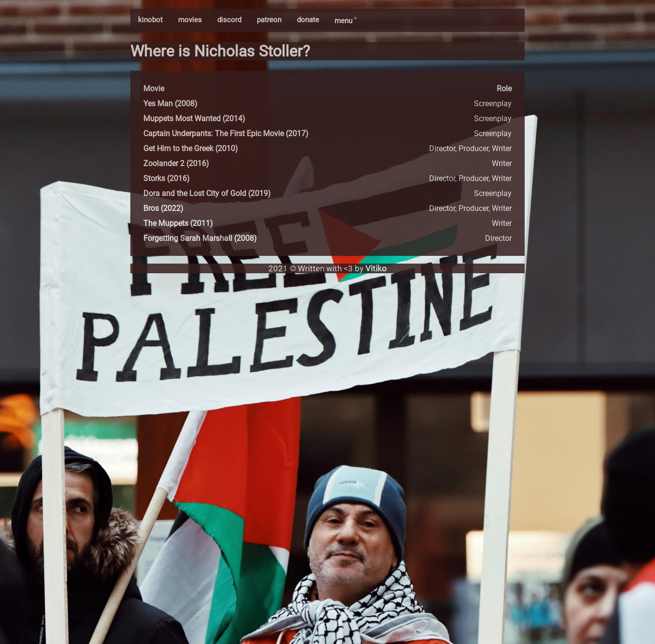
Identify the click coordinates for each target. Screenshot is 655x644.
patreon (269, 20)
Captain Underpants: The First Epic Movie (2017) (226, 133)
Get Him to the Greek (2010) (191, 148)
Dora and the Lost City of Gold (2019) (207, 193)
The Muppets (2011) (178, 223)
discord (229, 20)
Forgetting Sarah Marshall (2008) (200, 238)
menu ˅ (345, 21)
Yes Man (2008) (170, 104)
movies (190, 20)
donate (308, 20)
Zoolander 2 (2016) (176, 163)
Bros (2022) (163, 208)
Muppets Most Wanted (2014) (194, 119)
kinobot (150, 20)
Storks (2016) (167, 178)
